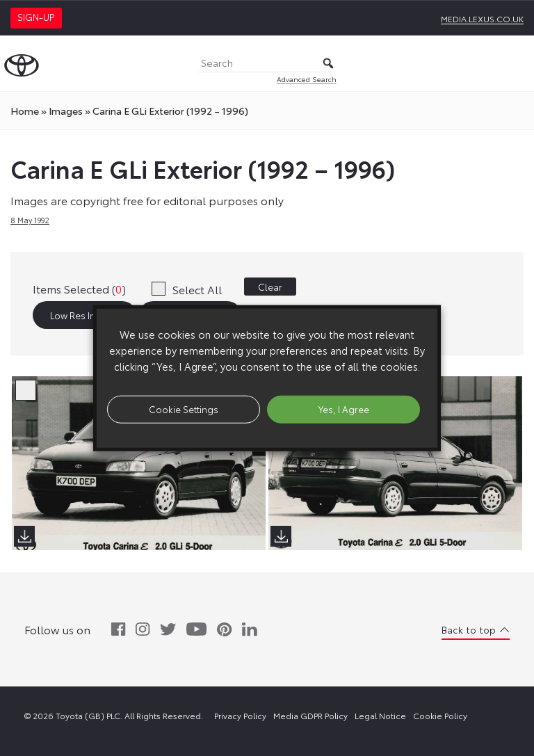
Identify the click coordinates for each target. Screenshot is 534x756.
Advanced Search (307, 79)
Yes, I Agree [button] (344, 409)
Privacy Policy (240, 715)
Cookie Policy (440, 715)
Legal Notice (380, 715)
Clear (270, 287)
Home (25, 111)
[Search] (267, 64)
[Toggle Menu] (516, 63)
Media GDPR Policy (310, 715)
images (66, 111)
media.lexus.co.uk (482, 18)
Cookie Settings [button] (184, 409)
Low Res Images (85, 315)
